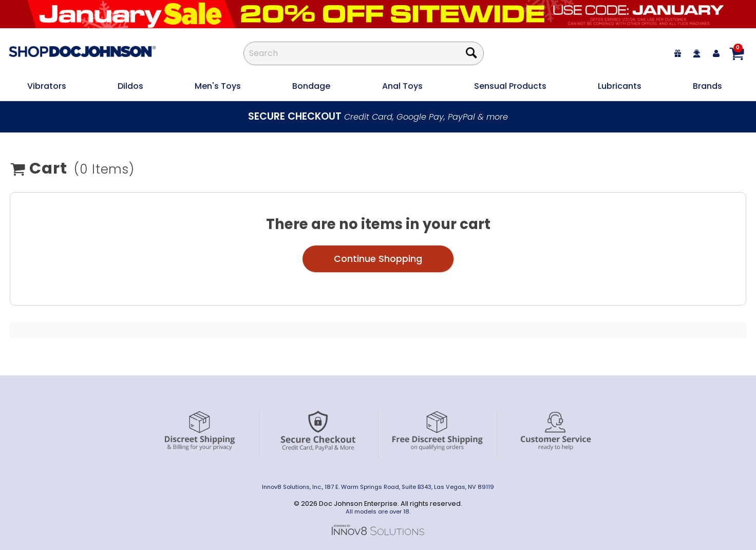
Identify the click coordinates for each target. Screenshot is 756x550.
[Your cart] (736, 53)
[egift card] (678, 53)
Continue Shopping (378, 259)
